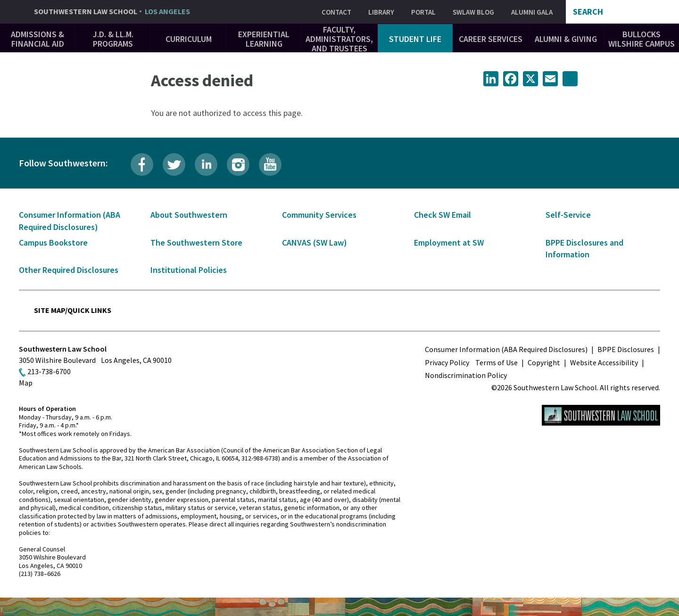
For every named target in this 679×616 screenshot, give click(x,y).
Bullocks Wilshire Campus (642, 39)
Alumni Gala (532, 12)
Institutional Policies (189, 270)
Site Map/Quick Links (73, 310)
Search (588, 12)
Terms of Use (497, 362)
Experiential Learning (264, 39)
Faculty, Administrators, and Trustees (339, 39)
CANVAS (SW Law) (315, 242)
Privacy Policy (447, 362)
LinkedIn (206, 164)
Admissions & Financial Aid (37, 39)
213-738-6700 (49, 371)
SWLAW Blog (473, 12)
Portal (423, 12)
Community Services (319, 215)
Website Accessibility (604, 362)
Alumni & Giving (566, 39)
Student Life (415, 39)
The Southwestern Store (196, 242)
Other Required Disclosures (69, 270)
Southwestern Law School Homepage (601, 415)
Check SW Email (443, 215)
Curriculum (189, 39)
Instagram (238, 164)
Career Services (491, 39)
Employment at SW (449, 242)
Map (26, 383)
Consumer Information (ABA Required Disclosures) (506, 349)
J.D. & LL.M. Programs (113, 39)
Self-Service (568, 215)
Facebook (142, 164)
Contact (336, 12)
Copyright (544, 362)
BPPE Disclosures (626, 349)
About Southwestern (189, 215)
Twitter (174, 164)
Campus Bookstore (53, 242)
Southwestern (112, 12)
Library (381, 12)
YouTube (270, 164)
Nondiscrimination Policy (466, 375)
